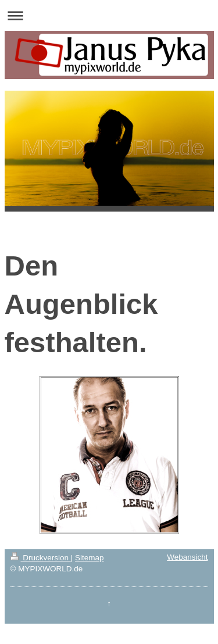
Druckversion (41, 558)
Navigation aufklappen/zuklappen (109, 15)
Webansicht (187, 557)
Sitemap (90, 558)
